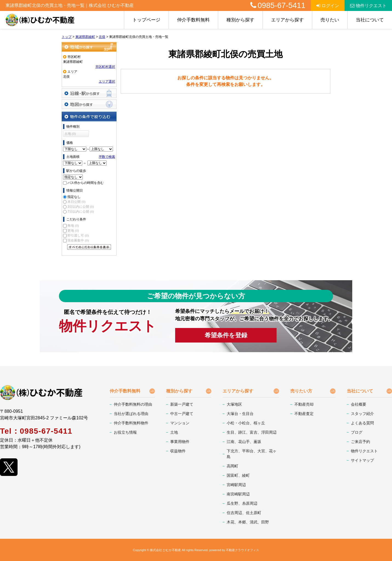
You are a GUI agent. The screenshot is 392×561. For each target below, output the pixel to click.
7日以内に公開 (81, 212)
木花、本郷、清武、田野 (248, 522)
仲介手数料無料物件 (131, 423)
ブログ (357, 432)
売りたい (330, 20)
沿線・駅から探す (89, 93)
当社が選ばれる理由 (131, 414)
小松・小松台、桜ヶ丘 (246, 423)
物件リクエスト (368, 6)
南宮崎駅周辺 (238, 494)
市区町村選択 (105, 67)
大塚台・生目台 (240, 414)
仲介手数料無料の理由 (133, 404)
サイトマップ (362, 460)
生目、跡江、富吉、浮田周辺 (252, 432)
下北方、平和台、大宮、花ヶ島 (252, 454)
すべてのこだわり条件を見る (89, 247)
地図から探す (89, 104)
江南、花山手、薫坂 (244, 442)
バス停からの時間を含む (86, 183)
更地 (73, 231)
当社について (370, 20)
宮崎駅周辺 (236, 485)
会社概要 (359, 404)
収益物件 (178, 451)
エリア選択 (107, 82)
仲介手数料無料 (193, 20)
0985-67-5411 (278, 5)
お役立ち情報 (125, 432)
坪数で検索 (107, 157)
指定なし (74, 197)
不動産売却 (304, 404)
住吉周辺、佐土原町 (244, 513)
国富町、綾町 (238, 475)
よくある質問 (362, 423)
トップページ (146, 20)
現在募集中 (78, 240)
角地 (73, 226)
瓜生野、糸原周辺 (242, 503)
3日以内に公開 (81, 207)
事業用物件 (180, 442)
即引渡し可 (78, 235)
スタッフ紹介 (362, 414)
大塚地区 (234, 404)
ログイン (328, 6)
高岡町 (232, 466)
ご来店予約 (360, 442)
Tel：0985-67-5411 (36, 431)
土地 (174, 432)
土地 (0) (70, 134)
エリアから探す (287, 20)
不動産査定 (304, 414)
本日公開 (76, 202)
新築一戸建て (182, 404)
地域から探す (89, 47)
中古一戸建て (182, 414)
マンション (180, 423)
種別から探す (240, 20)
